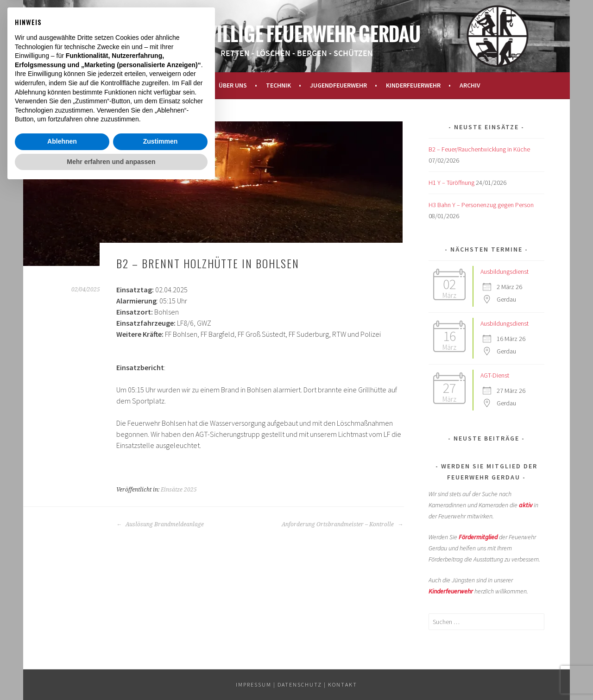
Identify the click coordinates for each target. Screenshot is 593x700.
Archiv (470, 85)
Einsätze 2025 (179, 490)
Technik (278, 85)
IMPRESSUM (254, 684)
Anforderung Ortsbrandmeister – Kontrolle (342, 524)
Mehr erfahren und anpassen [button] (111, 675)
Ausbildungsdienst (505, 271)
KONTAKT (343, 684)
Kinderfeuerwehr (413, 85)
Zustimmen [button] (161, 655)
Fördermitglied (478, 537)
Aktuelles (183, 85)
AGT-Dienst (495, 375)
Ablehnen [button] (62, 655)
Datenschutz (300, 684)
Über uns (233, 85)
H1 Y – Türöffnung (451, 183)
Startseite (131, 85)
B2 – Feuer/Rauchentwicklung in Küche (479, 149)
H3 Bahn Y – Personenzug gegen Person (481, 205)
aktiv (526, 505)
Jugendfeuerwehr (338, 85)
